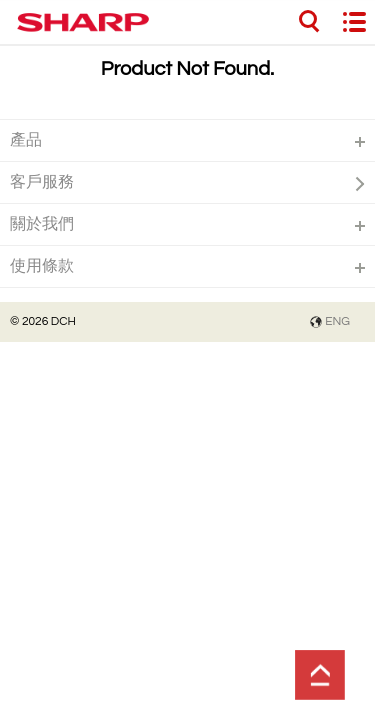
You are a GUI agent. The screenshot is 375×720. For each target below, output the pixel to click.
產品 (26, 140)
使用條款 (42, 266)
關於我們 (42, 224)
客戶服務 (42, 182)
